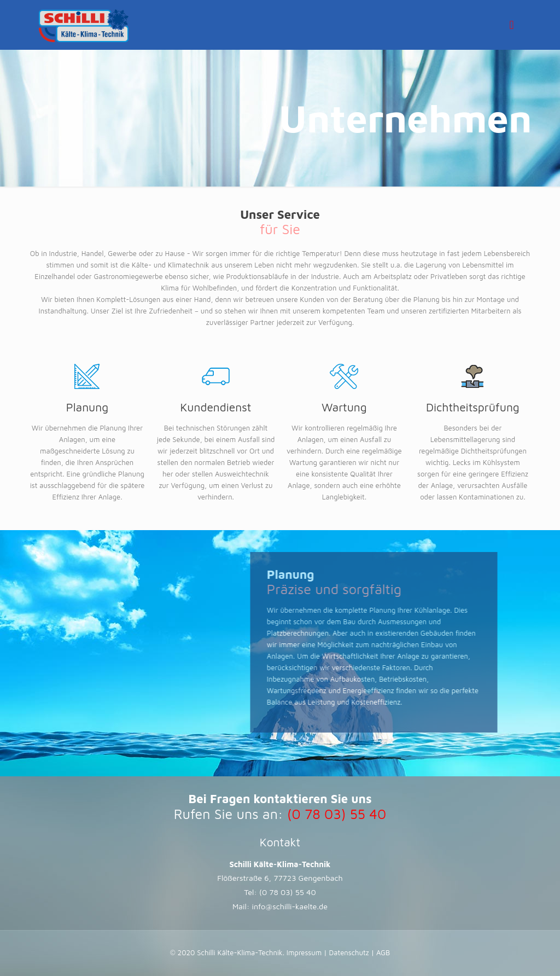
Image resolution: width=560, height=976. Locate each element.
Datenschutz (349, 952)
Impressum (305, 952)
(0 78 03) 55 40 (288, 892)
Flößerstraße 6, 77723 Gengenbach (280, 878)
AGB (382, 952)
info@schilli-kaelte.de (290, 906)
